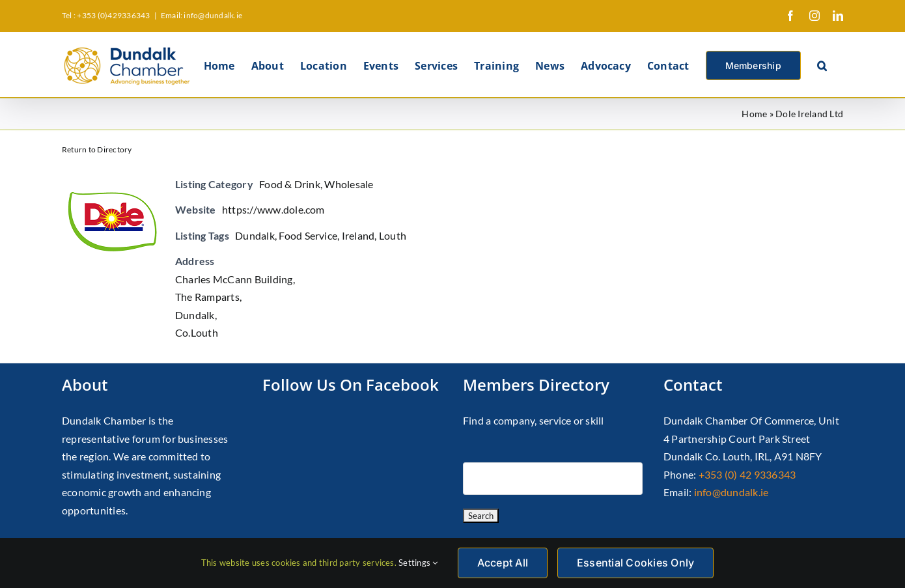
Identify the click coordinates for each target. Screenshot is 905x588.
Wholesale (349, 184)
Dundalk (255, 235)
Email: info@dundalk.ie (202, 15)
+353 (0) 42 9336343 (747, 474)
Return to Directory (97, 149)
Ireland (358, 235)
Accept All (503, 563)
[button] (822, 64)
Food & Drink (290, 184)
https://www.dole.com (273, 209)
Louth (393, 235)
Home (754, 114)
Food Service (308, 235)
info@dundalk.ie (731, 492)
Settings (418, 563)
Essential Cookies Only (635, 563)
